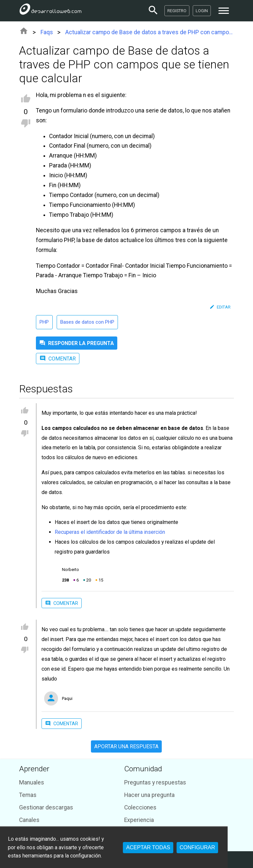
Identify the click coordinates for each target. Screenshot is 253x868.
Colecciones (140, 807)
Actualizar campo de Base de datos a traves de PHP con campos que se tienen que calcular (150, 32)
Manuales (32, 782)
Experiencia (139, 820)
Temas (28, 795)
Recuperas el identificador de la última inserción (110, 532)
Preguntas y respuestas (155, 782)
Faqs (47, 32)
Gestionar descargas (46, 807)
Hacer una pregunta (149, 795)
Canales (29, 820)
